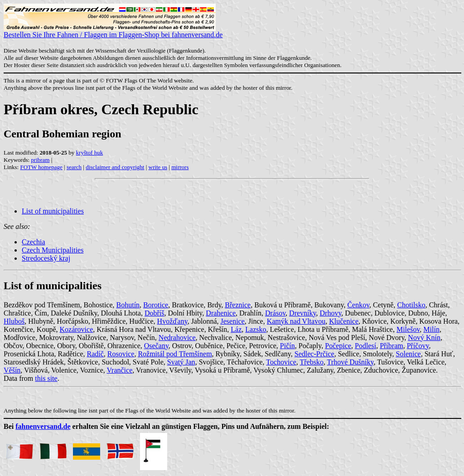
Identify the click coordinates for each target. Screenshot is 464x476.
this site (46, 378)
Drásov (275, 313)
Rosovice (121, 354)
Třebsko (311, 362)
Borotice (156, 305)
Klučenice (344, 321)
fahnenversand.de (43, 426)
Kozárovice (77, 329)
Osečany (156, 346)
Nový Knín (424, 338)
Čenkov (358, 305)
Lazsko (256, 329)
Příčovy (418, 346)
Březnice (238, 305)
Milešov (408, 329)
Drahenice (221, 313)
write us (158, 167)
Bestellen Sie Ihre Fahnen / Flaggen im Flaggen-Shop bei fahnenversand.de (113, 32)
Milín (431, 329)
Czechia (34, 242)
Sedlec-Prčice (314, 354)
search (74, 167)
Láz (236, 329)
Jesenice (233, 321)
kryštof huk (90, 153)
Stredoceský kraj (46, 258)
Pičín (288, 346)
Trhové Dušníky (350, 362)
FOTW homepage (41, 167)
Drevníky (302, 313)
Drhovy (331, 313)
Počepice (338, 346)
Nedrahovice (177, 338)
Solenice (408, 354)
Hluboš (14, 321)
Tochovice (281, 362)
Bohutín (128, 305)
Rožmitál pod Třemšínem (175, 354)
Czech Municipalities (53, 250)
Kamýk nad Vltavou (296, 321)
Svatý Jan (181, 362)
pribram (40, 160)
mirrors (180, 167)
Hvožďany (172, 321)
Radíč (95, 354)
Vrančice (119, 370)
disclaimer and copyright (115, 167)
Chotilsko (411, 305)
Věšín (12, 370)
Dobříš (155, 313)
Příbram (391, 346)
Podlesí (365, 346)
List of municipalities (53, 211)
